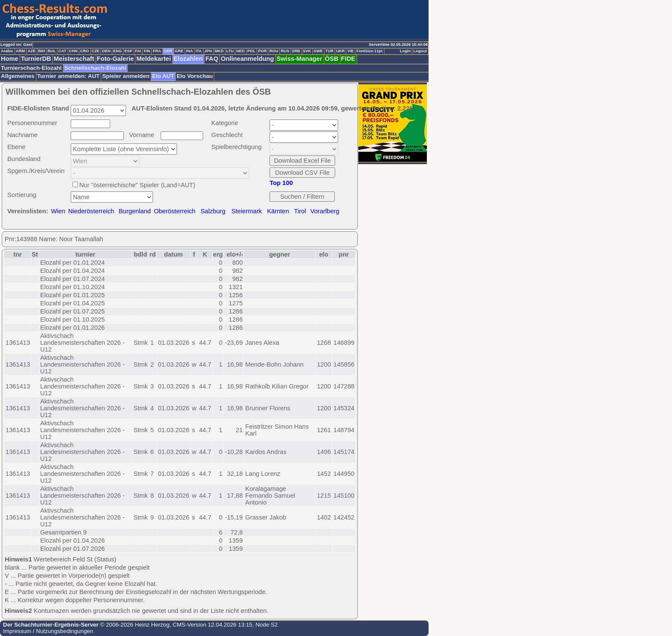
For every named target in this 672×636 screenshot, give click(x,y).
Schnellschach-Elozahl (95, 68)
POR (262, 51)
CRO (85, 51)
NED (240, 51)
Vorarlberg (325, 211)
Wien (58, 211)
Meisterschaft (74, 59)
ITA (198, 51)
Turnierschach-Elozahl (31, 68)
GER (168, 51)
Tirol (300, 211)
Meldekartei (154, 59)
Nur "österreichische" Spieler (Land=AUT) (137, 185)
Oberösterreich (175, 211)
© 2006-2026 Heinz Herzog (134, 625)
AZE (31, 51)
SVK (307, 51)
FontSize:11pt (369, 51)
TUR (329, 51)
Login (405, 51)
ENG (117, 51)
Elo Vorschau (195, 76)
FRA (157, 51)
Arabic (7, 51)
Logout (420, 51)
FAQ (212, 59)
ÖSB (332, 59)
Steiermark (247, 211)
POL (251, 51)
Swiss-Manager (299, 59)
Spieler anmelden (126, 76)
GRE (179, 51)
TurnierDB (36, 59)
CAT (62, 51)
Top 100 (281, 183)
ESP (128, 51)
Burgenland (135, 211)
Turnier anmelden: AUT (69, 76)
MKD (219, 51)
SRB (296, 51)
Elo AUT (163, 76)
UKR (340, 51)
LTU (230, 51)
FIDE (348, 59)
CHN (73, 51)
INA (189, 51)
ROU (274, 51)
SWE (318, 51)
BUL (52, 51)
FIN (147, 51)
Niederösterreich (91, 211)
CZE (96, 51)
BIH (42, 51)
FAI (138, 51)
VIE (350, 51)
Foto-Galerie (115, 59)
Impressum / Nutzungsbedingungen (48, 631)
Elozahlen (188, 59)
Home (10, 59)
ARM (20, 51)
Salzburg (213, 211)
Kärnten (278, 211)
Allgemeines (18, 76)
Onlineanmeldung (247, 59)
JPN (208, 51)
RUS (285, 51)
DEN (106, 51)
